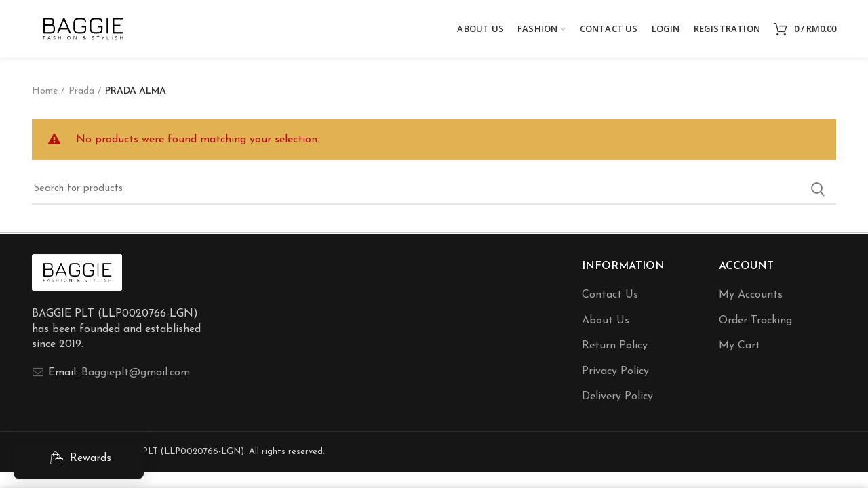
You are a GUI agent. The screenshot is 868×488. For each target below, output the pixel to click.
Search (818, 189)
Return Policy (615, 346)
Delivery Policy (617, 396)
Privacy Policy (615, 371)
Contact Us (610, 295)
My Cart (739, 346)
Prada (81, 91)
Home (45, 91)
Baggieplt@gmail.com (136, 373)
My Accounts (751, 295)
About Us (606, 321)
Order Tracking (755, 321)
